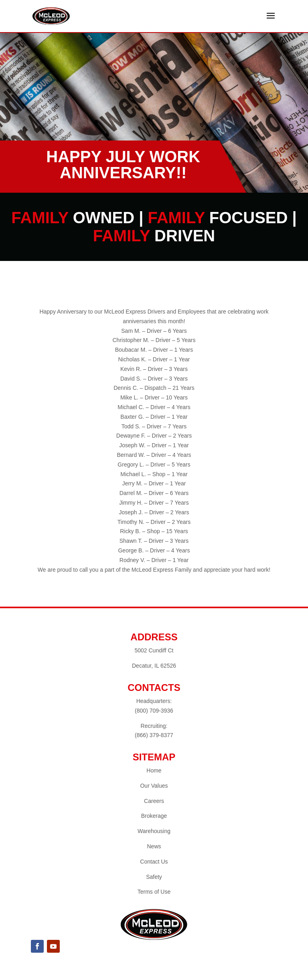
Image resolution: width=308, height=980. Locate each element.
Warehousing (154, 831)
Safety (154, 877)
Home (154, 770)
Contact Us (154, 862)
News (154, 846)
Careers (154, 801)
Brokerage (154, 816)
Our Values (154, 786)
